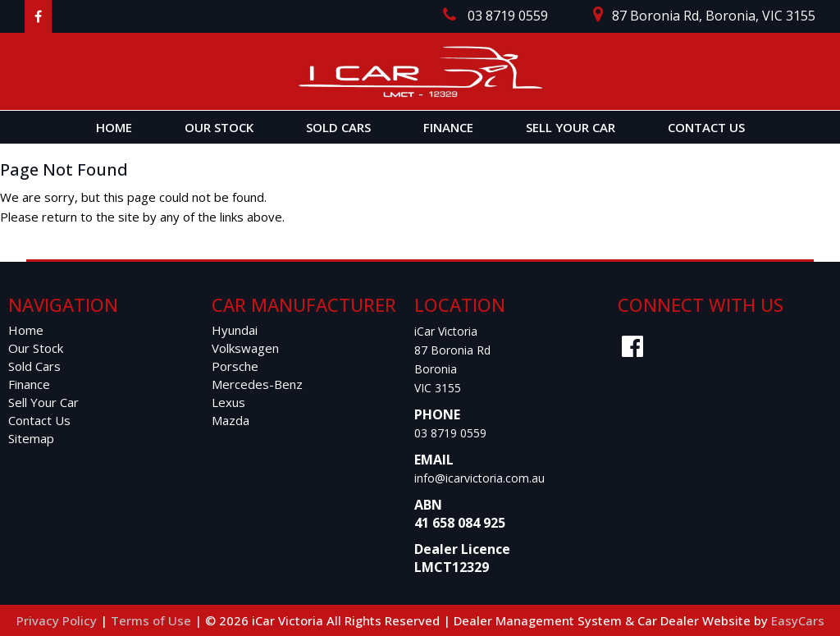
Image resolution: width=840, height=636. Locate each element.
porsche (235, 366)
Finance (448, 127)
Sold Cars (338, 127)
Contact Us (706, 127)
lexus (228, 402)
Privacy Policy (58, 620)
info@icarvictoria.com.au (479, 478)
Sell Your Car (571, 127)
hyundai (235, 330)
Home (114, 127)
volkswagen (245, 348)
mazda (231, 420)
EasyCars (798, 620)
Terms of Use (153, 620)
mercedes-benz (257, 384)
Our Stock (219, 127)
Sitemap (31, 438)
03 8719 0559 (450, 433)
